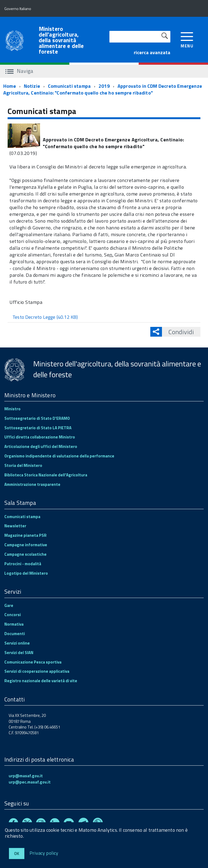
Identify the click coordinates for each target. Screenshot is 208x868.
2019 (104, 86)
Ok (17, 854)
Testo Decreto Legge (45, 317)
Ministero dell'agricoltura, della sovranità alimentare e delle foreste (61, 40)
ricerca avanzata (152, 52)
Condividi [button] (178, 332)
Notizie (32, 86)
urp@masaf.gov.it (26, 776)
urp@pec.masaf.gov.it (30, 782)
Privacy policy (44, 853)
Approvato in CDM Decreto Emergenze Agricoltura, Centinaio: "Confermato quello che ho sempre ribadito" (103, 90)
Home (10, 86)
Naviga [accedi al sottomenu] (19, 71)
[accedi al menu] (187, 39)
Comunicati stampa (69, 86)
